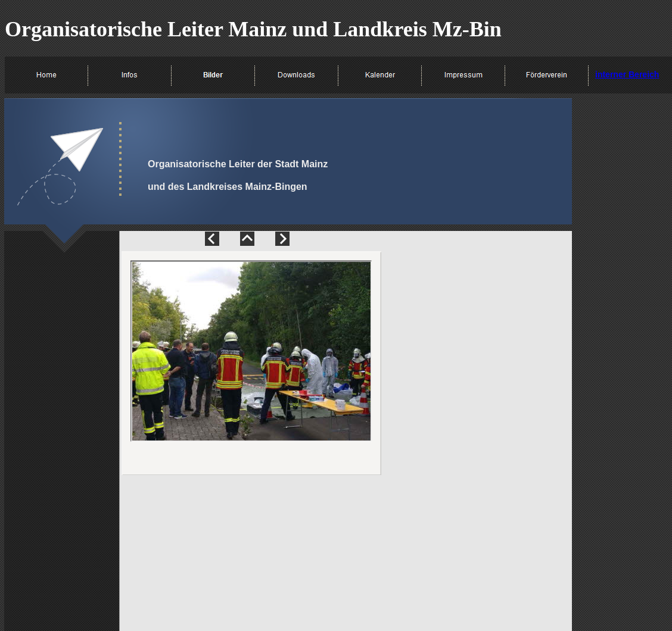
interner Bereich (627, 74)
